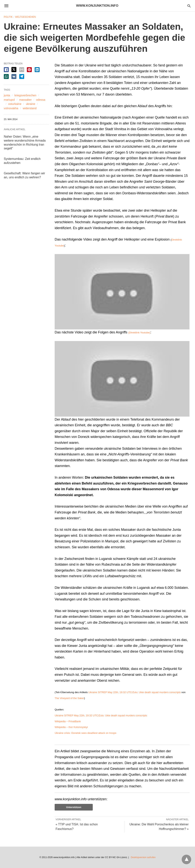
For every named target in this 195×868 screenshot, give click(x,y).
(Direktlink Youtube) (139, 333)
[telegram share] (22, 77)
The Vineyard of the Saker (69, 698)
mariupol (9, 100)
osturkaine (15, 104)
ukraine (31, 104)
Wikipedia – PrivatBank (68, 721)
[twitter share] (14, 70)
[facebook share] (6, 70)
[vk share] (14, 77)
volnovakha (11, 108)
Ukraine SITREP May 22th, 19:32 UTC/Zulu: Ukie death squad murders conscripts (135, 692)
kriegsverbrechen (25, 95)
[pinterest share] (29, 70)
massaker (25, 100)
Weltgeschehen (25, 17)
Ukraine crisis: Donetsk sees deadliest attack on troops (86, 733)
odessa (41, 100)
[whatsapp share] (6, 77)
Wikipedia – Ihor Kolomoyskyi (71, 727)
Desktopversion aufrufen (143, 857)
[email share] (22, 70)
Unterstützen (74, 807)
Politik (8, 17)
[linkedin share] (37, 70)
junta (7, 95)
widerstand (30, 108)
